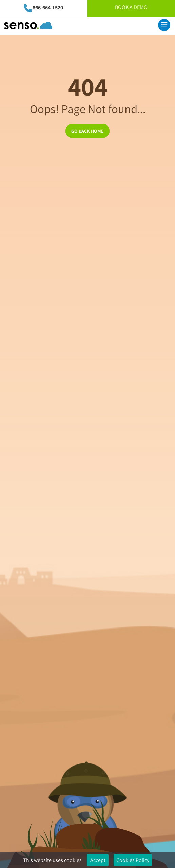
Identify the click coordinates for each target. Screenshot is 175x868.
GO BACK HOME (87, 131)
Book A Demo (131, 7)
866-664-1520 (48, 8)
